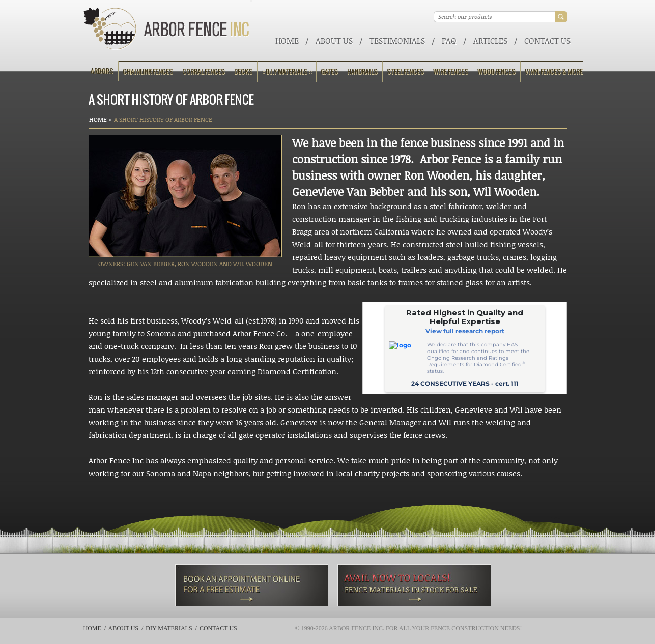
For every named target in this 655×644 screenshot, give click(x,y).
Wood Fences (496, 71)
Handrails (362, 71)
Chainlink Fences (148, 71)
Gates (329, 71)
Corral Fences (204, 71)
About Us (334, 40)
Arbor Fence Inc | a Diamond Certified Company (167, 29)
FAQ (449, 40)
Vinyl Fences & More (554, 71)
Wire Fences (451, 71)
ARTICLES (490, 40)
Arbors (102, 71)
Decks (243, 71)
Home (287, 40)
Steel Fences (405, 71)
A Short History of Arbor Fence (163, 119)
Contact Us (547, 40)
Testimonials (397, 40)
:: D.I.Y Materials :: (287, 71)
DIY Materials (169, 628)
